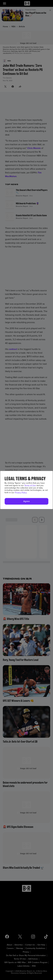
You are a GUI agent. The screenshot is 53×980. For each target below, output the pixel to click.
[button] (26, 501)
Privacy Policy (21, 493)
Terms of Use (30, 485)
